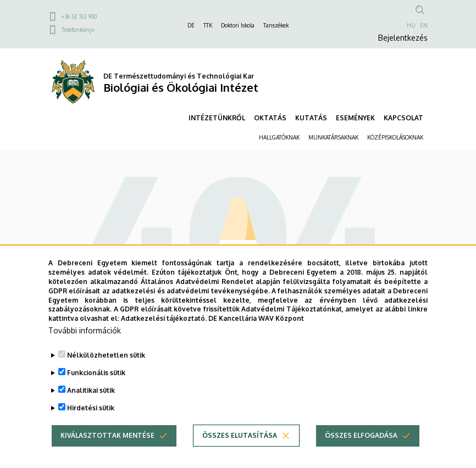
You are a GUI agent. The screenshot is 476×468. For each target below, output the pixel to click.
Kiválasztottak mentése (107, 438)
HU (411, 25)
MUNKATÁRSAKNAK (333, 137)
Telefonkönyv (78, 30)
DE (191, 25)
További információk (85, 333)
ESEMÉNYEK (355, 118)
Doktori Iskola (238, 25)
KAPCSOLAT (403, 118)
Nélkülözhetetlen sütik (106, 358)
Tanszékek (276, 25)
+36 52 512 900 (79, 16)
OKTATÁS (270, 118)
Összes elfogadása (361, 438)
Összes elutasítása (240, 438)
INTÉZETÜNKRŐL (217, 118)
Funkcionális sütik (96, 375)
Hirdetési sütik (91, 411)
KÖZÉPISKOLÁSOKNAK (395, 137)
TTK (208, 25)
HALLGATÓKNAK (279, 137)
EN (424, 25)
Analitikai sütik (91, 393)
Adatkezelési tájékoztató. (164, 321)
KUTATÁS (311, 118)
